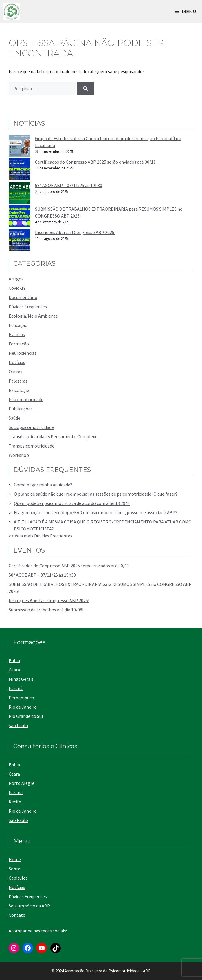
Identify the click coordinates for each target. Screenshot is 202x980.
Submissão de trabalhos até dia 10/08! (46, 610)
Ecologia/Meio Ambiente (33, 316)
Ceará (14, 670)
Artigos (16, 279)
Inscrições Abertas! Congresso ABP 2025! (75, 232)
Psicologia (19, 390)
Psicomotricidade (26, 399)
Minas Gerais (21, 679)
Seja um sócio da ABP (29, 906)
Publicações (21, 409)
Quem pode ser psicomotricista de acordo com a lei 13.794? (72, 503)
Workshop (19, 455)
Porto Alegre (22, 783)
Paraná (16, 688)
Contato (17, 915)
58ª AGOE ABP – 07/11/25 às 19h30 (69, 185)
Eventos (17, 334)
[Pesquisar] (85, 88)
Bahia (14, 660)
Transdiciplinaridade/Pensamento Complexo (53, 436)
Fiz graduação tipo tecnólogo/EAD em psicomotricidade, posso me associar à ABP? (96, 512)
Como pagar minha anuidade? (43, 485)
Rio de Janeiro (23, 707)
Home (15, 859)
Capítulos (18, 878)
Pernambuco (21, 698)
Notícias (17, 362)
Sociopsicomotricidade (31, 427)
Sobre (14, 869)
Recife (15, 802)
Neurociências (23, 353)
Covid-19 (17, 288)
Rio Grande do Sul (26, 716)
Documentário (23, 297)
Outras (15, 372)
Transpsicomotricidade (32, 446)
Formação (19, 344)
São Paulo (18, 725)
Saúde (14, 418)
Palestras (18, 381)
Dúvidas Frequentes (28, 307)
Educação (18, 325)
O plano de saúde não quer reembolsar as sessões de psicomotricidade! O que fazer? (96, 494)
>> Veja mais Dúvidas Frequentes (41, 536)
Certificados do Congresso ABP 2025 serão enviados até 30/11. (96, 162)
